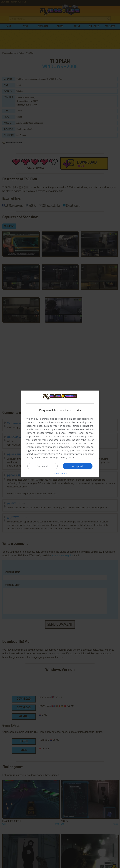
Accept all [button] (78, 466)
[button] (60, 473)
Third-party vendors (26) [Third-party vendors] (57, 436)
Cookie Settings (50, 457)
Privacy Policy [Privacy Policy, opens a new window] (67, 457)
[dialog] (60, 434)
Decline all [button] (42, 466)
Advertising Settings (47, 454)
